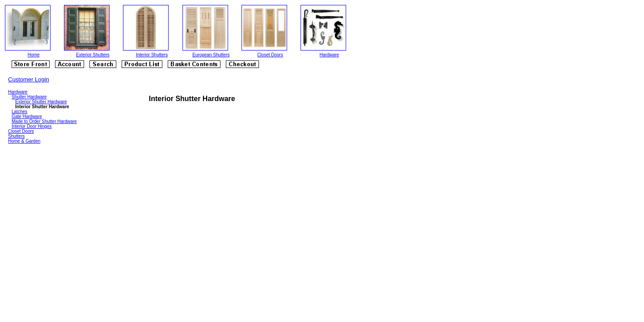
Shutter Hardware (29, 97)
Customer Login (29, 79)
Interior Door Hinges (32, 126)
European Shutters (211, 55)
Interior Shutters (152, 55)
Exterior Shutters (93, 55)
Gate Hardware (27, 117)
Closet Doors (270, 55)
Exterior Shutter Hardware (41, 102)
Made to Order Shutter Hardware (44, 121)
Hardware (329, 55)
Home (34, 55)
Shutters (16, 136)
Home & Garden (24, 141)
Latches (19, 112)
